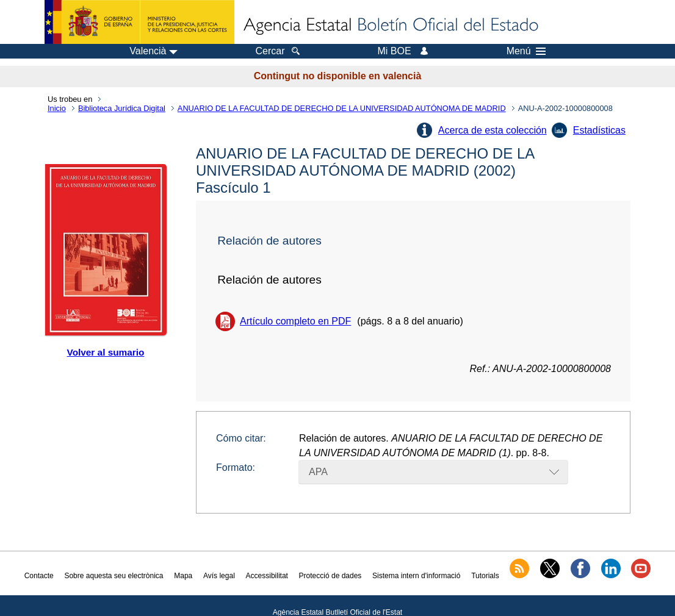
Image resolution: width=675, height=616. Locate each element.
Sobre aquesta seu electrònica (114, 576)
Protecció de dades (330, 576)
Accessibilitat (267, 576)
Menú (526, 51)
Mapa (183, 576)
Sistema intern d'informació (416, 576)
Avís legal (219, 576)
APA (318, 472)
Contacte (39, 576)
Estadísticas (599, 130)
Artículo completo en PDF (295, 321)
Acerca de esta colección (493, 130)
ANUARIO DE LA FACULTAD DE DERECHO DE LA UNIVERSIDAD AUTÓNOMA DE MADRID (342, 108)
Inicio (57, 108)
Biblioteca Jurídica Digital (122, 108)
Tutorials (485, 576)
